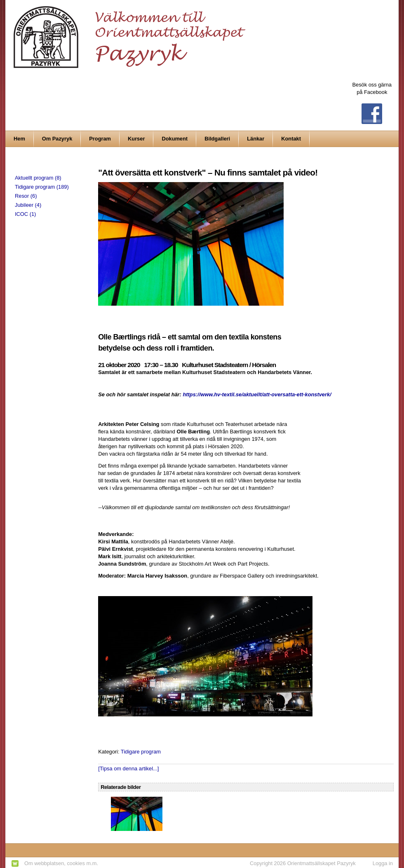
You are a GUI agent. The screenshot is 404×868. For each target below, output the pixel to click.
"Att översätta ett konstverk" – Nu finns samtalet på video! (208, 172)
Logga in (383, 863)
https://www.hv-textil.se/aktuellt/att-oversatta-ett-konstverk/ (257, 394)
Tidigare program (141, 752)
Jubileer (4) (28, 205)
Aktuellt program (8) (38, 178)
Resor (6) (26, 196)
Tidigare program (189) (42, 187)
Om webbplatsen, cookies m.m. (61, 863)
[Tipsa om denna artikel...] (128, 769)
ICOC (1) (25, 214)
